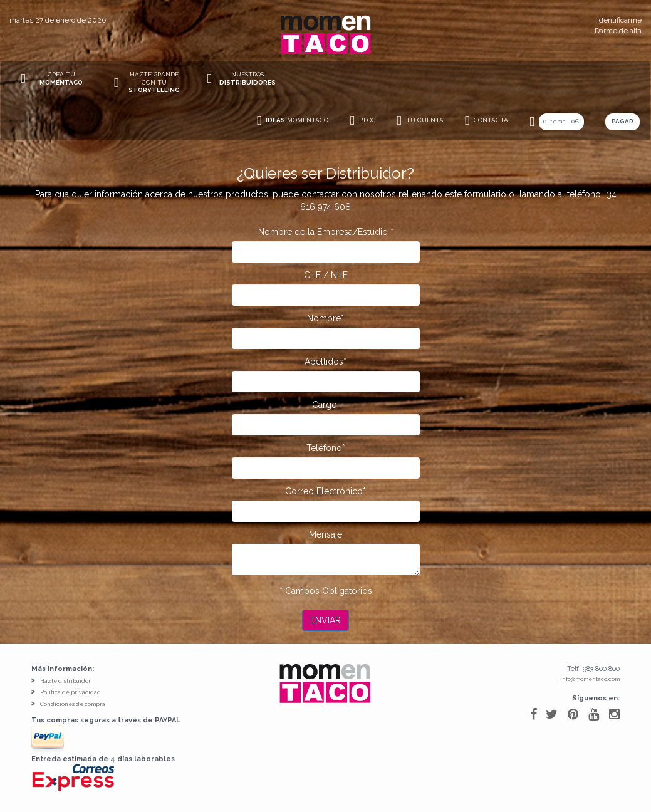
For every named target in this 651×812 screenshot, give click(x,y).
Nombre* (325, 318)
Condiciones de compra (73, 704)
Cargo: (325, 405)
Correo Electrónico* (325, 491)
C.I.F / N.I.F (326, 275)
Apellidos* (325, 362)
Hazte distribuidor (65, 681)
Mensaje (325, 534)
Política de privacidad (70, 692)
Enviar (325, 620)
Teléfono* (326, 448)
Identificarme (619, 20)
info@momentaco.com (590, 679)
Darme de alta (618, 31)
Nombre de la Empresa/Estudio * (326, 232)
